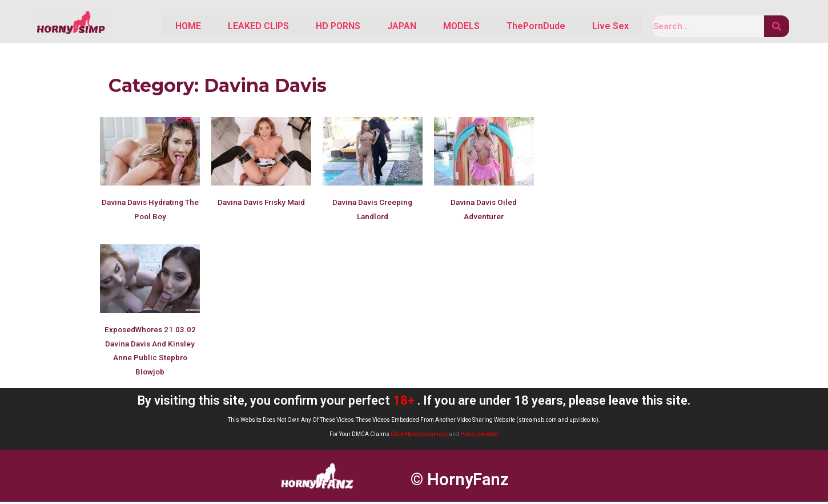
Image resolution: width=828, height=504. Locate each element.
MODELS (448, 27)
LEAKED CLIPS (230, 27)
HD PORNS (315, 27)
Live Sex (608, 27)
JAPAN (383, 27)
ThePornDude (528, 27)
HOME (154, 27)
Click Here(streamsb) (419, 436)
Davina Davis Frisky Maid (261, 204)
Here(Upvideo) (479, 436)
